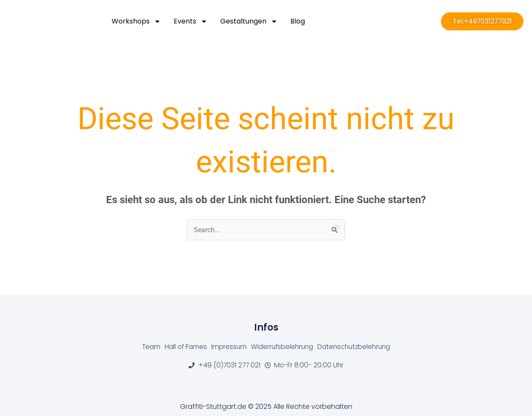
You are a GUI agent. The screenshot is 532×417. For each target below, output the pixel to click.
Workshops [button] (136, 21)
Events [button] (191, 21)
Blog (298, 21)
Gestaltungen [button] (249, 21)
